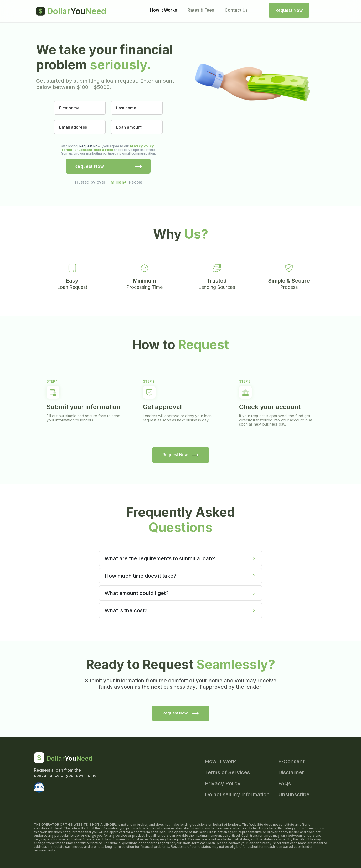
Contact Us (236, 10)
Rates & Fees (201, 10)
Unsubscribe (294, 794)
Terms (67, 150)
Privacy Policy (142, 146)
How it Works (164, 10)
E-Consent (83, 150)
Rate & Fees (103, 150)
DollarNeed (71, 11)
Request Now (289, 10)
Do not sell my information (237, 794)
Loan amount (129, 127)
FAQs (285, 783)
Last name (126, 108)
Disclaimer (291, 772)
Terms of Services (227, 772)
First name (69, 108)
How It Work (220, 761)
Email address (73, 127)
